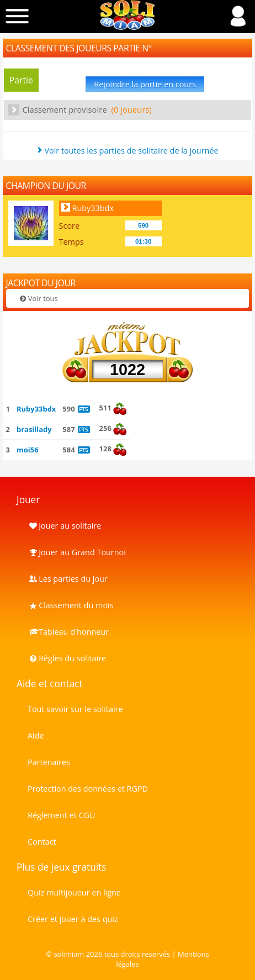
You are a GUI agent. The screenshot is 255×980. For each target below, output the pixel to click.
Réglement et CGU (62, 815)
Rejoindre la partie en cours (145, 84)
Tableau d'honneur (68, 632)
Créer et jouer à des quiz (73, 919)
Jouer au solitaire (64, 526)
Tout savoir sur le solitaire (75, 709)
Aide (36, 736)
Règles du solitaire (67, 658)
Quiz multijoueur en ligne (74, 892)
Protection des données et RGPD (88, 789)
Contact (42, 842)
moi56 (28, 450)
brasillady (34, 429)
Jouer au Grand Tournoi (77, 552)
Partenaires (49, 762)
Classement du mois (71, 605)
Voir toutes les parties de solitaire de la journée (131, 151)
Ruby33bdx (93, 208)
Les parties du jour (68, 579)
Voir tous (38, 298)
